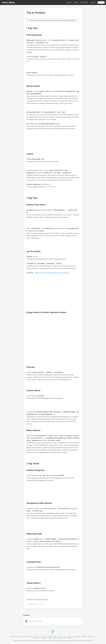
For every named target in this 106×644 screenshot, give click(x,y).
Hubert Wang (8, 2)
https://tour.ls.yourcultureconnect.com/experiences (52, 273)
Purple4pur (70, 638)
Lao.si (65, 637)
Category (69, 2)
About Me (92, 2)
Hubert (20, 641)
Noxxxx (55, 637)
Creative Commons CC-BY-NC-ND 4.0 (84, 641)
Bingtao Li (84, 637)
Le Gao (55, 638)
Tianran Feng (36, 638)
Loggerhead (44, 638)
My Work (76, 2)
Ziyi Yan (50, 638)
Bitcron (38, 641)
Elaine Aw (30, 637)
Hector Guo (36, 637)
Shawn (60, 637)
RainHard (70, 637)
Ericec (65, 638)
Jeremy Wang (44, 637)
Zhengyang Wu (23, 637)
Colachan (28, 641)
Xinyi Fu (60, 638)
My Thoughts (84, 2)
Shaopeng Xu (91, 637)
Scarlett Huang (77, 637)
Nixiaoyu (50, 637)
